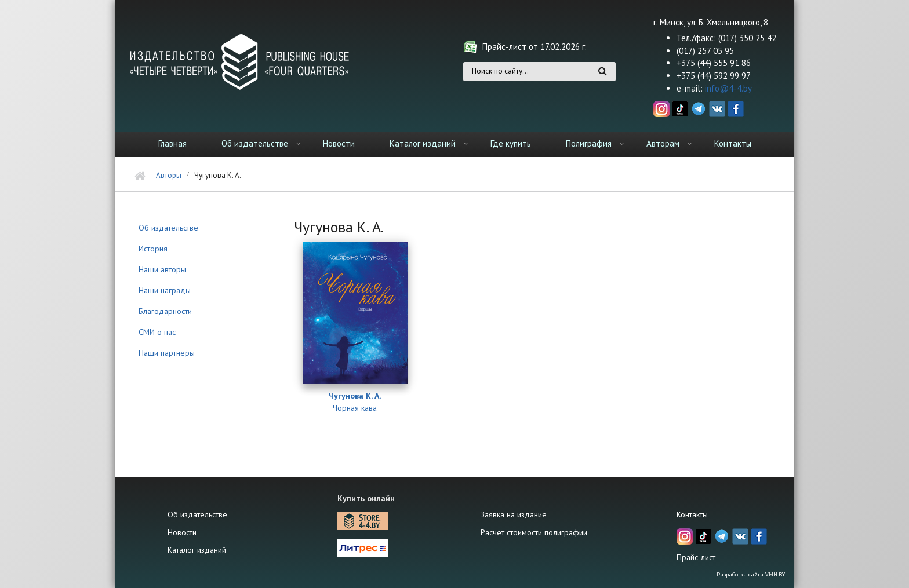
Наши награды (165, 290)
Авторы (169, 175)
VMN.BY (775, 574)
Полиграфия (589, 143)
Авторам (663, 143)
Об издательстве (255, 143)
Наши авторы (162, 269)
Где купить (511, 143)
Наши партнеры (167, 353)
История (153, 249)
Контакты (733, 143)
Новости (339, 143)
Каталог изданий (423, 143)
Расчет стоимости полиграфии (534, 532)
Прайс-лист (696, 557)
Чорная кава (355, 408)
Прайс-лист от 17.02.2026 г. (535, 47)
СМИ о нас (157, 332)
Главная (172, 143)
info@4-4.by (728, 88)
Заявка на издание (514, 514)
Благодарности (165, 311)
